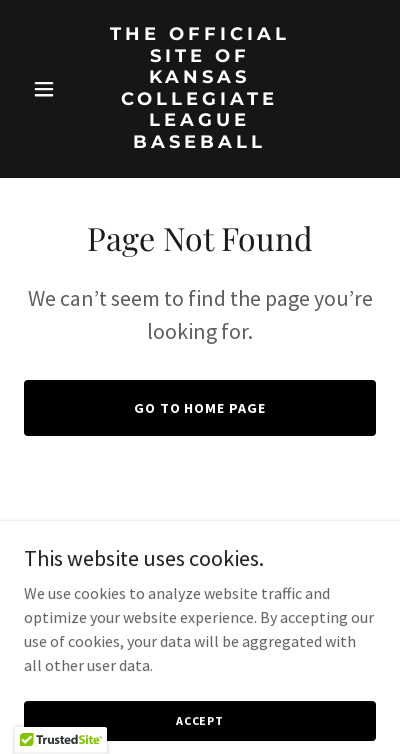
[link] (200, 142)
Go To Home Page (200, 408)
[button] (50, 89)
